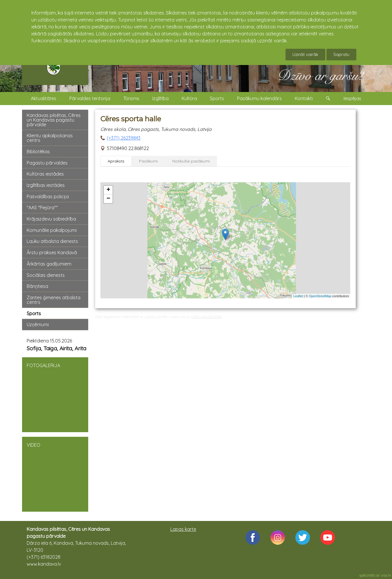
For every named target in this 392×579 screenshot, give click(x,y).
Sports (217, 98)
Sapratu (341, 54)
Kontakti (304, 98)
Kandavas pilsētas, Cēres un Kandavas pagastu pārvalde (54, 120)
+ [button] (108, 190)
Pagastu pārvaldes (47, 163)
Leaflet (298, 296)
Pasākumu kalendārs (259, 98)
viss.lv (386, 575)
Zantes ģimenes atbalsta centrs (54, 300)
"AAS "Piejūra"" (42, 208)
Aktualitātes (44, 98)
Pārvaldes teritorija (90, 98)
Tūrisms (131, 98)
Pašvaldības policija (48, 196)
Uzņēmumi (38, 324)
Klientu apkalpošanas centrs (50, 138)
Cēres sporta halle (207, 317)
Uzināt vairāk (305, 54)
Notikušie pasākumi (191, 161)
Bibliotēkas (38, 151)
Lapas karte (183, 529)
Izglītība (160, 98)
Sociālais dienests (46, 275)
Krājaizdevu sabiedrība (51, 219)
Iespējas (352, 98)
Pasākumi (148, 161)
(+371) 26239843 (124, 138)
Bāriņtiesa (37, 286)
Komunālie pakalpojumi (52, 230)
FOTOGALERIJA (55, 394)
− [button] (108, 199)
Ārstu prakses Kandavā (52, 252)
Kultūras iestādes (45, 174)
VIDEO (55, 474)
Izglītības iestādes (46, 185)
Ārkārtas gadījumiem (49, 264)
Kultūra (189, 98)
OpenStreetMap (320, 296)
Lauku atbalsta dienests (52, 241)
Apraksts (116, 161)
